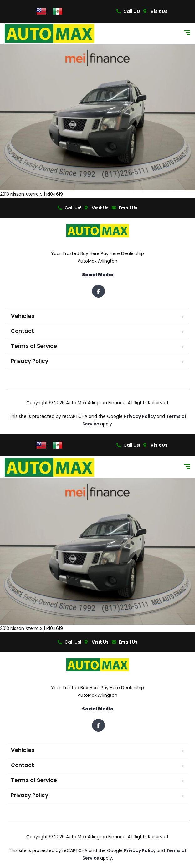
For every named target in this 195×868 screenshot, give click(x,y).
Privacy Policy (30, 361)
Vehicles (23, 316)
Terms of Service (34, 346)
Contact (23, 331)
